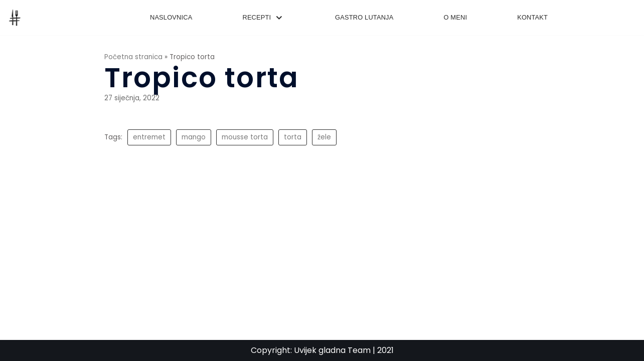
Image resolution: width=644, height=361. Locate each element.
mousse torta (245, 137)
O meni (455, 17)
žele (324, 137)
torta (293, 137)
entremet (149, 137)
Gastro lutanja (364, 17)
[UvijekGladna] (17, 18)
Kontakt (532, 17)
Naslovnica (171, 17)
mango (194, 137)
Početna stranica (133, 57)
